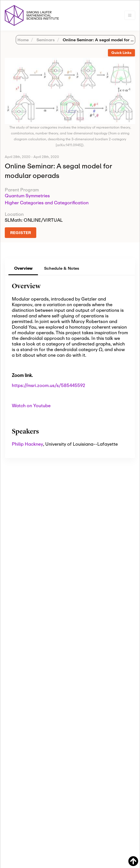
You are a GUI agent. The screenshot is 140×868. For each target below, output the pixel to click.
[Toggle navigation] (130, 15)
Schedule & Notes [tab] (62, 268)
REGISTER (21, 233)
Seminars (45, 40)
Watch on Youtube (31, 405)
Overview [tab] (23, 268)
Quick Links (121, 53)
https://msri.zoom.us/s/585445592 (48, 385)
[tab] (121, 53)
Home (23, 40)
